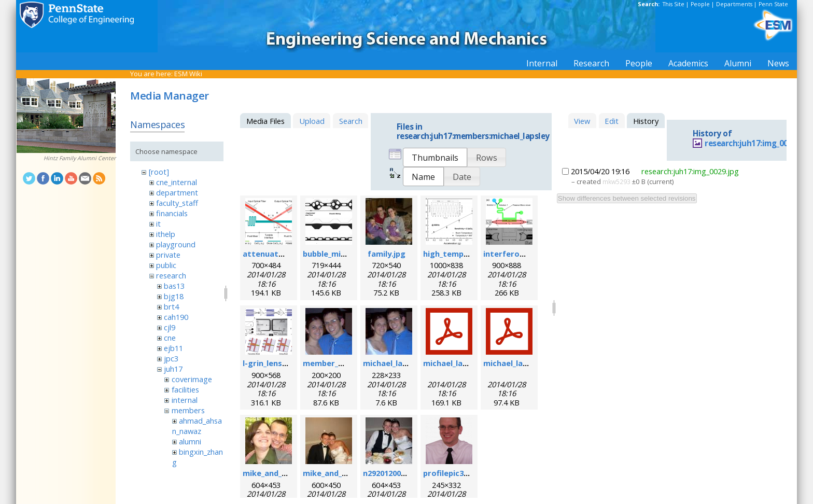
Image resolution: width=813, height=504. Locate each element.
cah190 (176, 317)
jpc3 (171, 358)
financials (172, 213)
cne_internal (177, 182)
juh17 (173, 369)
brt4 (171, 306)
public (166, 265)
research (171, 275)
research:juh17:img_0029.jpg (758, 143)
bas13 (174, 286)
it (158, 223)
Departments (734, 4)
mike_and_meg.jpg (278, 473)
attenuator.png (273, 254)
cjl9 (170, 327)
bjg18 (174, 296)
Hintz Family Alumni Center (80, 158)
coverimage (192, 379)
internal (185, 400)
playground (176, 244)
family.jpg (387, 254)
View (582, 121)
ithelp (166, 234)
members (188, 410)
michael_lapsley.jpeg (402, 363)
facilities (185, 389)
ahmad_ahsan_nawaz (197, 426)
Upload (312, 121)
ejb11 (173, 348)
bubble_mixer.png (336, 254)
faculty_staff (177, 203)
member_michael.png (344, 363)
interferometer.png (522, 254)
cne (170, 338)
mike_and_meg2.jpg (340, 473)
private (168, 255)
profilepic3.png (452, 473)
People (700, 4)
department (177, 192)
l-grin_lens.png (271, 363)
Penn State (773, 4)
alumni (190, 441)
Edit (612, 121)
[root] (159, 172)
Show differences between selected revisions (627, 198)
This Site (674, 4)
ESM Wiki (188, 74)
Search (351, 121)
